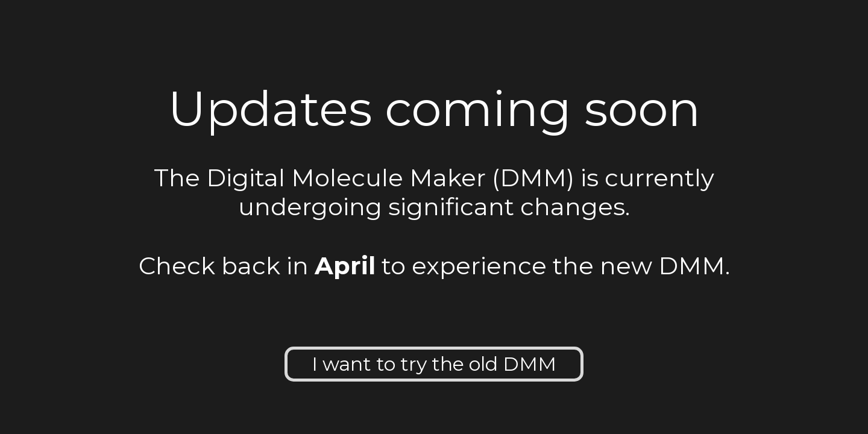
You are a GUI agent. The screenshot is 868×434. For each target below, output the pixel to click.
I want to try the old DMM (434, 364)
